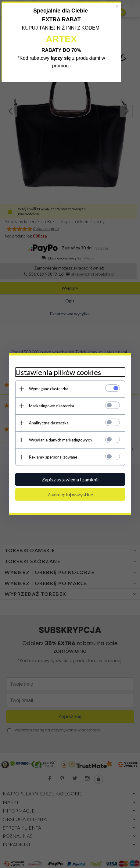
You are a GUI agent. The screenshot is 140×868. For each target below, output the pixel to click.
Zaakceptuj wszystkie (70, 494)
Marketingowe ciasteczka (52, 406)
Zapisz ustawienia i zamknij (70, 479)
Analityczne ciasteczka (49, 423)
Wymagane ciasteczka (49, 389)
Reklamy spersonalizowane (53, 457)
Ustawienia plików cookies (58, 372)
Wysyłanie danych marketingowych (60, 440)
